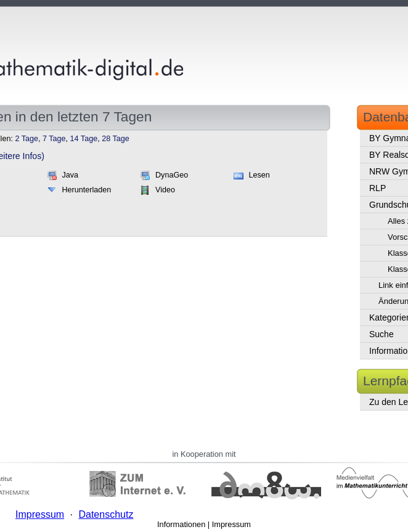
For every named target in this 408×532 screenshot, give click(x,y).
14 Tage (84, 139)
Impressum (231, 524)
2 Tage (27, 139)
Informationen (181, 524)
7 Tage (54, 139)
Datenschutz (106, 514)
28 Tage (116, 139)
